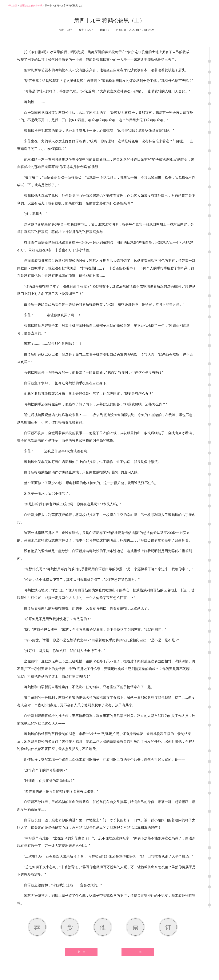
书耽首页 (13, 5)
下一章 (138, 952)
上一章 (81, 952)
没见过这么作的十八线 (31, 5)
